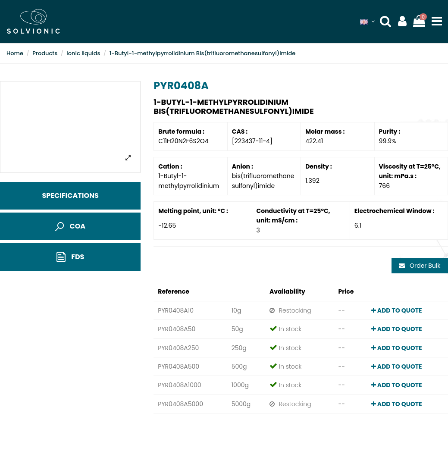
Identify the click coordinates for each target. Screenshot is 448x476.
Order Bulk (420, 266)
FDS (70, 257)
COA (70, 226)
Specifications (70, 196)
